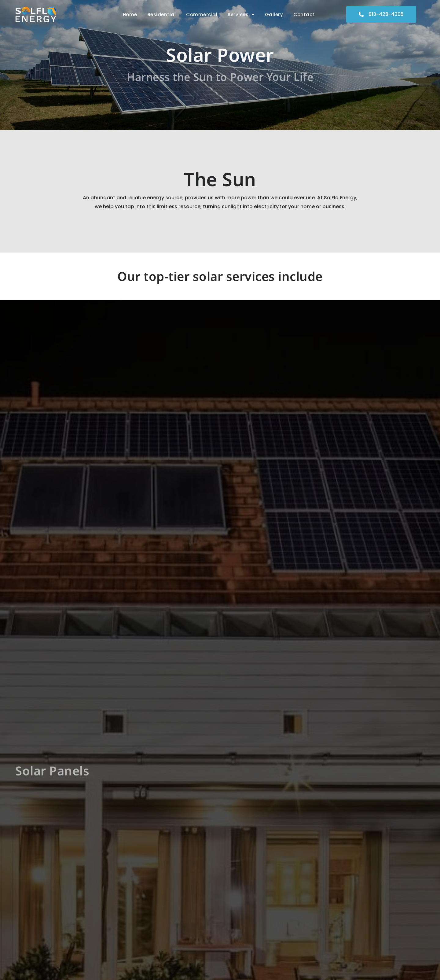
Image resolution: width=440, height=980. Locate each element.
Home (130, 15)
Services (241, 15)
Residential (162, 15)
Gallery (274, 15)
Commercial (202, 15)
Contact (304, 15)
